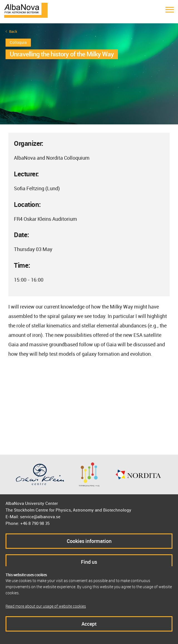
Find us (89, 562)
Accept (89, 624)
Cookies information (89, 541)
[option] (89, 74)
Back (13, 32)
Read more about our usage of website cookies (46, 606)
